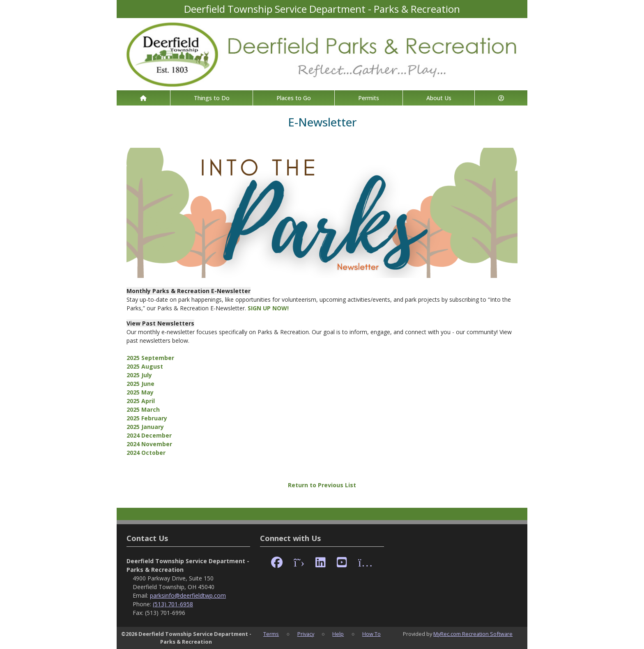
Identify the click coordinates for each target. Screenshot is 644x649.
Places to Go (294, 98)
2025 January (145, 427)
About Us (439, 98)
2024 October (146, 453)
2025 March (143, 409)
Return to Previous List (322, 485)
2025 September (150, 358)
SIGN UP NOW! (268, 308)
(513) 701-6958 (173, 604)
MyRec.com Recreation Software (473, 634)
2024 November (149, 444)
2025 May (140, 392)
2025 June (140, 384)
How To (371, 634)
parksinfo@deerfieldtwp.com (188, 595)
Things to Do (212, 98)
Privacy (306, 634)
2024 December (149, 435)
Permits (369, 98)
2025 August (145, 366)
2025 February (147, 418)
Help (338, 634)
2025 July (139, 375)
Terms (271, 634)
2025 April (141, 401)
